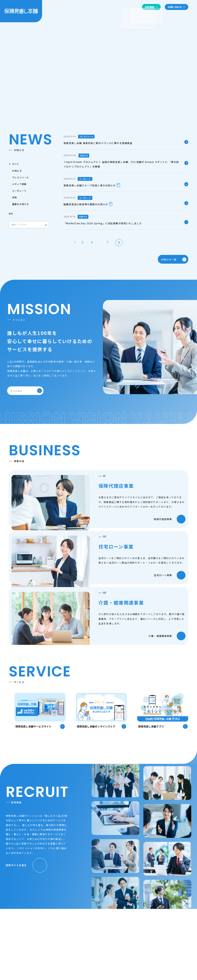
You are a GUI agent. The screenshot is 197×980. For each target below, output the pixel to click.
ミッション (24, 391)
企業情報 (62, 8)
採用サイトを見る (26, 865)
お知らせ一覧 (172, 259)
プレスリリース (20, 177)
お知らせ (133, 8)
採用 (14, 197)
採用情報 (151, 8)
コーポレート (19, 191)
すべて (16, 164)
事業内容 (118, 8)
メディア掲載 (19, 184)
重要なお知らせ (21, 204)
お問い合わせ (176, 8)
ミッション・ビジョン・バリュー (90, 8)
